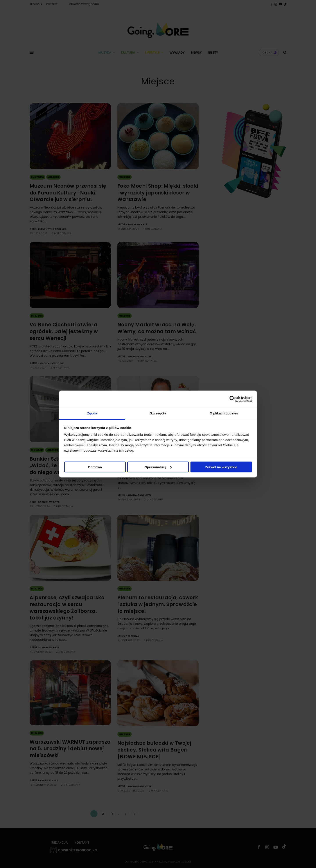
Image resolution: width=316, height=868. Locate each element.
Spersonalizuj (158, 467)
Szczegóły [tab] (158, 413)
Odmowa (95, 467)
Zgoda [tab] (92, 413)
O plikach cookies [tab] (224, 413)
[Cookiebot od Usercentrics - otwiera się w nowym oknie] (233, 399)
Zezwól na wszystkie (221, 467)
